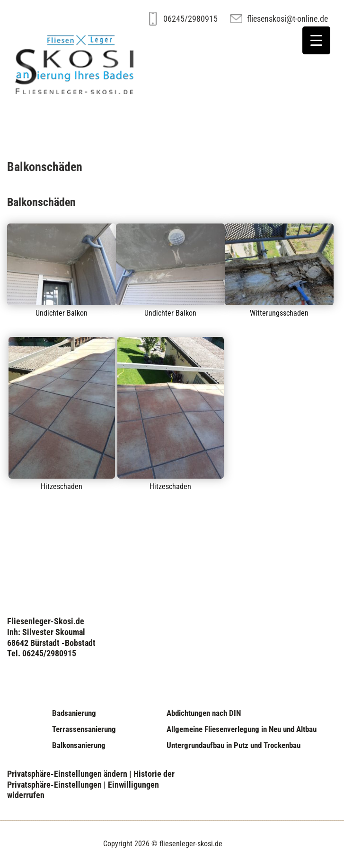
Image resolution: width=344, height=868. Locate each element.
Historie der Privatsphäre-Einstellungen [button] (91, 779)
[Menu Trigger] (316, 40)
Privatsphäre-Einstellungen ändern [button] (67, 774)
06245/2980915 (190, 19)
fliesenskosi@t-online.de (287, 19)
